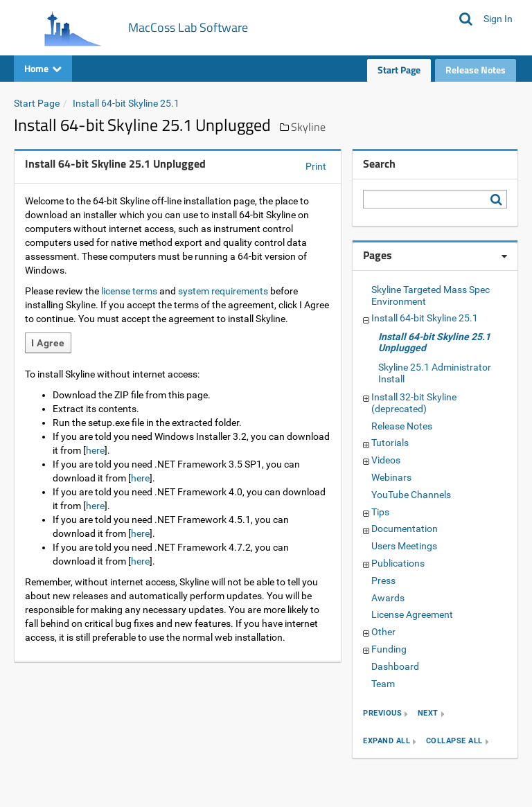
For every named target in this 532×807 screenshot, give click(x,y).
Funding (389, 649)
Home (43, 68)
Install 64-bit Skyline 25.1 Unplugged (434, 343)
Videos (386, 460)
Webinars (391, 477)
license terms (129, 291)
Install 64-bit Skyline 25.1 (126, 103)
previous (382, 714)
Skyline (308, 127)
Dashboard (395, 666)
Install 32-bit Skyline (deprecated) (414, 403)
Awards (388, 598)
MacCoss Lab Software (188, 27)
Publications (398, 563)
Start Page (399, 70)
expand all (387, 742)
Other (383, 632)
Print (316, 166)
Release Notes (476, 70)
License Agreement (412, 614)
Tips (380, 512)
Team (383, 684)
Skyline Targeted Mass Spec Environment (431, 295)
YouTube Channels (411, 495)
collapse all (454, 742)
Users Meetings (404, 546)
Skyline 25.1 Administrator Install (435, 373)
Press (383, 580)
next (428, 714)
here (95, 450)
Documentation (405, 529)
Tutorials (390, 443)
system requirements (223, 291)
